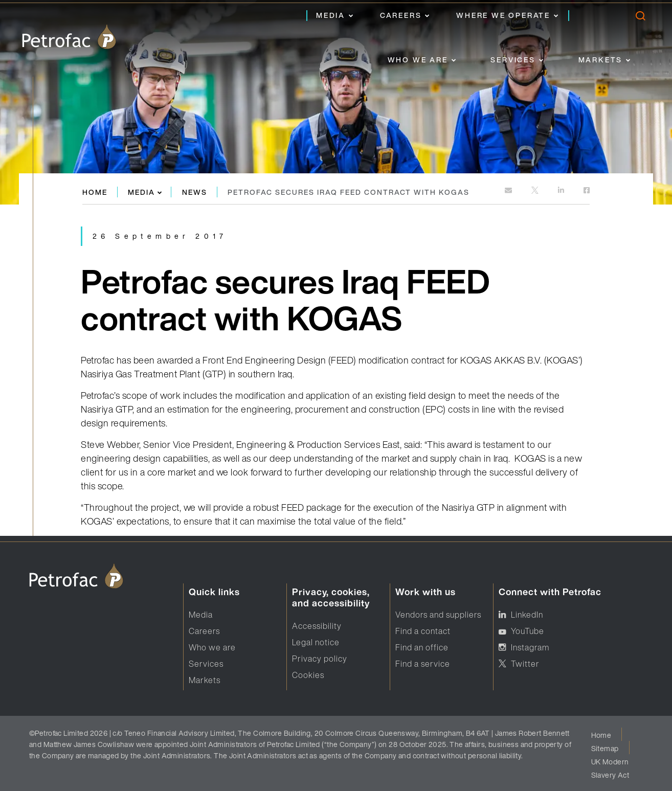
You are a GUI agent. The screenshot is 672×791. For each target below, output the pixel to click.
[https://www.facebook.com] (587, 191)
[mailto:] (509, 191)
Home (95, 192)
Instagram (530, 647)
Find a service (423, 664)
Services (513, 60)
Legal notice (316, 642)
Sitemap (605, 748)
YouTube (528, 631)
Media (331, 15)
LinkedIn (527, 615)
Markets (601, 60)
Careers (401, 15)
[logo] (69, 37)
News (195, 192)
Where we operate (503, 15)
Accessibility (317, 626)
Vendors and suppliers (438, 615)
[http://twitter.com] (536, 191)
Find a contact (423, 631)
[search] (640, 18)
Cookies (308, 675)
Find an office (422, 647)
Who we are (418, 60)
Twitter (525, 664)
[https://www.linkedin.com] (562, 191)
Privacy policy (320, 659)
